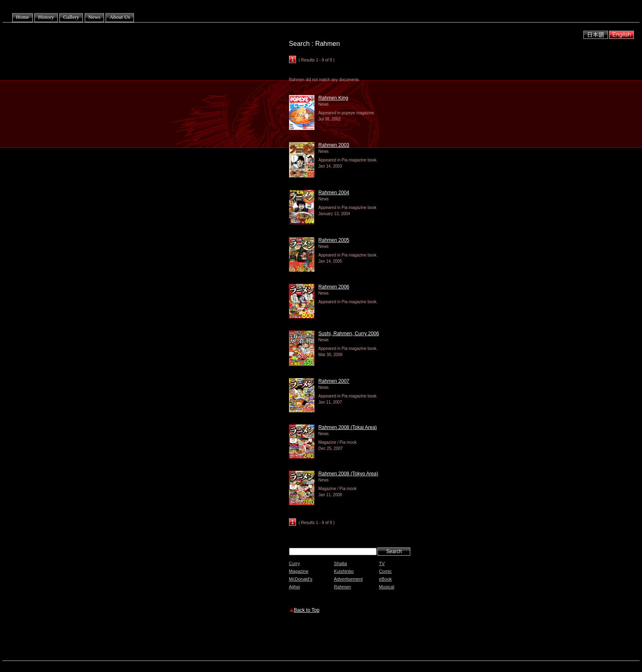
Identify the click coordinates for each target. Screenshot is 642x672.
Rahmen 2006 (334, 287)
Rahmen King (333, 98)
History (46, 17)
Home (23, 17)
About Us (120, 17)
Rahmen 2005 (334, 240)
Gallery (71, 17)
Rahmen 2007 (334, 381)
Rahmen (343, 587)
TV (382, 563)
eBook (385, 579)
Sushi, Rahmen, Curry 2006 (349, 334)
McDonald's (301, 579)
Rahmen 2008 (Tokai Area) (348, 427)
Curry (295, 563)
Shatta (341, 563)
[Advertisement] (385, 638)
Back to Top (307, 610)
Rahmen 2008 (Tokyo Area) (348, 474)
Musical (387, 587)
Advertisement (348, 579)
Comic (385, 571)
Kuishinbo (344, 571)
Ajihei (295, 587)
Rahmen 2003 (334, 145)
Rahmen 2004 (334, 193)
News (95, 17)
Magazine (299, 571)
